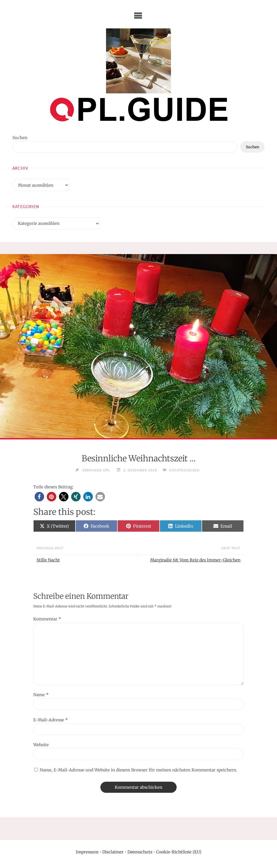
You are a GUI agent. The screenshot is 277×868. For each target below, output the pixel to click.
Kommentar (47, 619)
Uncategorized (185, 470)
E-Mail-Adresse (51, 720)
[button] (39, 497)
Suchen (20, 138)
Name (41, 695)
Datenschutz (140, 852)
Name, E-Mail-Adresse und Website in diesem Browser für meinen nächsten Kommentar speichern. (138, 770)
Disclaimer (113, 852)
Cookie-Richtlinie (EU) (179, 852)
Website (41, 745)
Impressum (87, 852)
